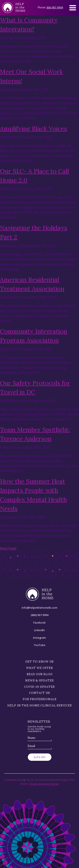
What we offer (39, 668)
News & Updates (39, 681)
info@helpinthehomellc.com (39, 608)
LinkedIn (39, 630)
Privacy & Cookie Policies (44, 784)
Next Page (8, 548)
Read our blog (40, 674)
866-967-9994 (55, 7)
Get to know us (39, 662)
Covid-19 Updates (39, 687)
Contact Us (39, 693)
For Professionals (40, 699)
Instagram (39, 638)
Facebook (39, 623)
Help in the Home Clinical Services (40, 705)
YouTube (40, 645)
